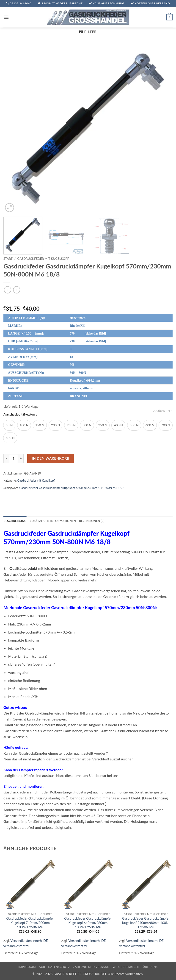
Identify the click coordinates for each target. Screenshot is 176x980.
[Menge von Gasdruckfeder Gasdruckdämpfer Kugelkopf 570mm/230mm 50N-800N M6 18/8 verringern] (6, 458)
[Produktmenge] (14, 458)
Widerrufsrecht (126, 967)
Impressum (27, 967)
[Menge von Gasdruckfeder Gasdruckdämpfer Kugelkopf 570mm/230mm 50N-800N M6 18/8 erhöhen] (21, 458)
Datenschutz (59, 967)
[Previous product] (17, 290)
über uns (150, 967)
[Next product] (7, 290)
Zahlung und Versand (91, 967)
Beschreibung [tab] (15, 521)
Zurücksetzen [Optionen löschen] (163, 411)
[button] (6, 17)
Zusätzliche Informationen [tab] (53, 521)
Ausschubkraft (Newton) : (20, 415)
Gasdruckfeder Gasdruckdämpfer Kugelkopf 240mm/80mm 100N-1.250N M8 (146, 923)
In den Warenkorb (51, 458)
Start (8, 259)
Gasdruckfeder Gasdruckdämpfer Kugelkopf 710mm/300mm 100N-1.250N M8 (30, 923)
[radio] (9, 425)
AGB (42, 967)
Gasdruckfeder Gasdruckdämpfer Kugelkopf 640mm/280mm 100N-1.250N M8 (88, 923)
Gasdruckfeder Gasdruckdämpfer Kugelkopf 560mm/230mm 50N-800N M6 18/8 (72, 488)
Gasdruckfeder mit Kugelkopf (43, 259)
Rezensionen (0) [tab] (92, 521)
